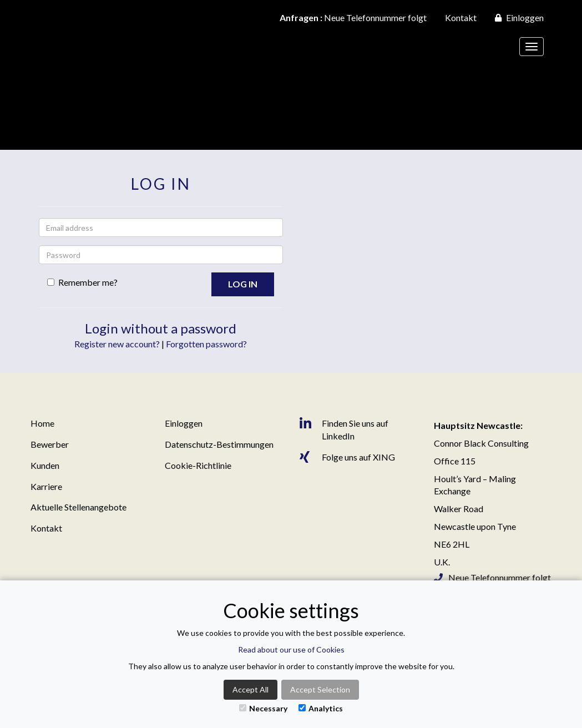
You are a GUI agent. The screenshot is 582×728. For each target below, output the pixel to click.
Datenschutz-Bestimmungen (219, 444)
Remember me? (82, 282)
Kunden (45, 465)
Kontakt (461, 17)
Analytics (321, 708)
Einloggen (519, 17)
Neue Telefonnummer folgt (353, 17)
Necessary (263, 708)
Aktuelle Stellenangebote (79, 507)
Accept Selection (320, 689)
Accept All (250, 689)
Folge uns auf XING (347, 457)
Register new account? (117, 344)
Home (42, 423)
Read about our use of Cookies (291, 649)
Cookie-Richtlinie (198, 465)
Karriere (46, 486)
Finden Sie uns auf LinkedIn (344, 429)
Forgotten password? (206, 344)
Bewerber (50, 444)
